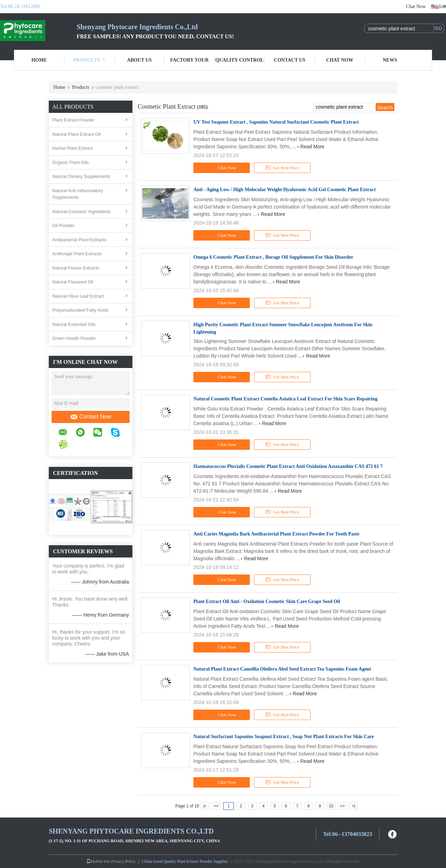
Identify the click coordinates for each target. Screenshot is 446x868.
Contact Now (91, 417)
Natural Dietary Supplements (81, 176)
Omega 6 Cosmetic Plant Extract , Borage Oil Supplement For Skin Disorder (273, 257)
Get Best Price (282, 168)
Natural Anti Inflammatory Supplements (78, 194)
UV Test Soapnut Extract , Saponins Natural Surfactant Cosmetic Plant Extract (276, 122)
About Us (139, 60)
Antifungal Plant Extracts (77, 254)
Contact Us (290, 60)
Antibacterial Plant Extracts (79, 240)
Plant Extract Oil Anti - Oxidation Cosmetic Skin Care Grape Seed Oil (267, 601)
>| (354, 806)
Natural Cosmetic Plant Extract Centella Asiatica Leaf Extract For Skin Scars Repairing (285, 399)
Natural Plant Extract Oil (76, 134)
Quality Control (240, 60)
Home (39, 60)
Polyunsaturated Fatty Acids (80, 310)
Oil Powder (63, 225)
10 (331, 806)
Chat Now (416, 6)
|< (205, 806)
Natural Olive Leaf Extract (78, 296)
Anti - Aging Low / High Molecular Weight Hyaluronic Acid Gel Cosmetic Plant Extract (284, 190)
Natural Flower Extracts (76, 268)
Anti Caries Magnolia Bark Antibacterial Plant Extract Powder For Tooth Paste (276, 534)
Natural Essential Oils (74, 324)
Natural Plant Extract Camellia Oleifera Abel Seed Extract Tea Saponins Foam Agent (282, 669)
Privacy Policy (123, 861)
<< (216, 806)
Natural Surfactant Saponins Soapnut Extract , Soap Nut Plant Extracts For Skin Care (284, 737)
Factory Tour (189, 60)
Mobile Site (98, 861)
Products (89, 60)
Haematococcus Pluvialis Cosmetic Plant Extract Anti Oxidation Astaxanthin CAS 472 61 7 (288, 466)
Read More (312, 147)
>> (342, 806)
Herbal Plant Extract (72, 148)
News (390, 60)
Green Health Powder (74, 338)
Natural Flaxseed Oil (73, 282)
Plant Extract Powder (73, 120)
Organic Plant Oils (71, 162)
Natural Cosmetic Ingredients (82, 212)
